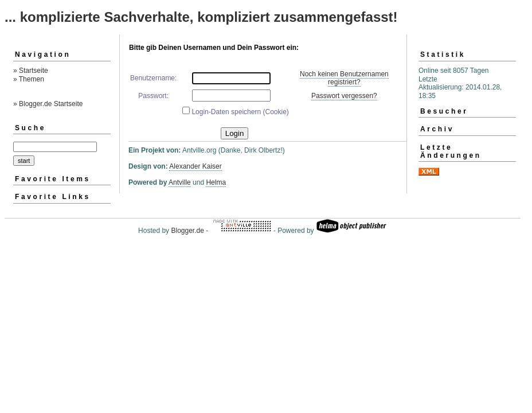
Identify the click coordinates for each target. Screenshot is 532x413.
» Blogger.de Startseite (48, 104)
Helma (216, 182)
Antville (180, 182)
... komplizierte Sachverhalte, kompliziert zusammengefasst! (201, 17)
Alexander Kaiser (195, 166)
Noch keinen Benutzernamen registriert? (344, 78)
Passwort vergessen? (344, 96)
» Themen (29, 79)
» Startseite (31, 71)
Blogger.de (187, 231)
